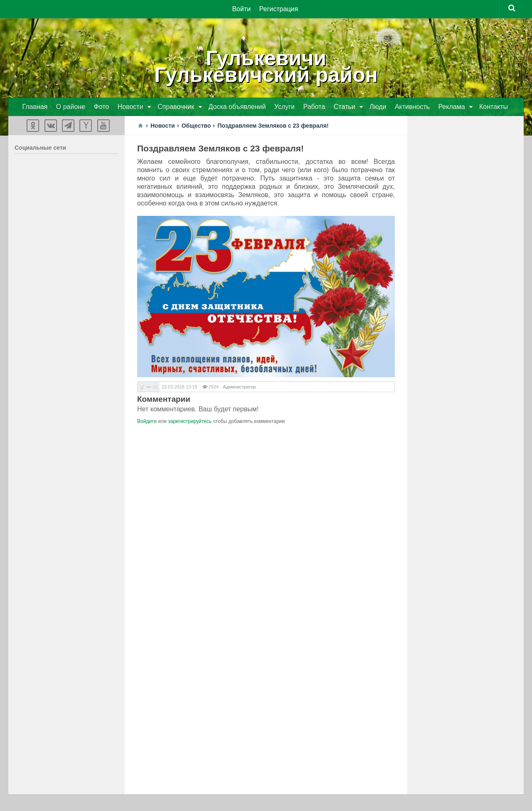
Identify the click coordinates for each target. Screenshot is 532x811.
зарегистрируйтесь (190, 421)
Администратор (239, 387)
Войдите (147, 421)
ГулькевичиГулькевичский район (266, 67)
